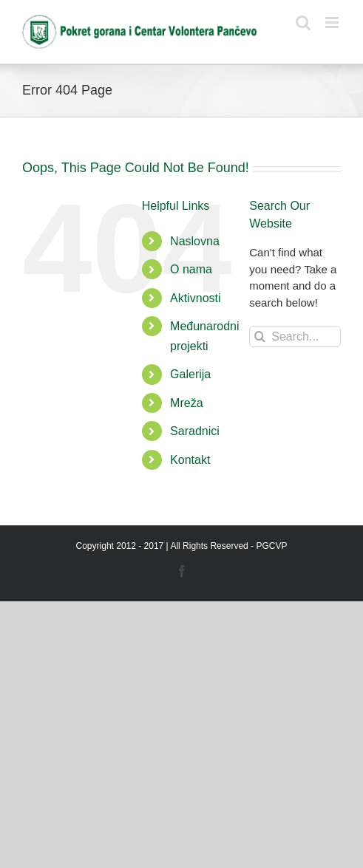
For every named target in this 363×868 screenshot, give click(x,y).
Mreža (186, 403)
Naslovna (195, 241)
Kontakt (190, 460)
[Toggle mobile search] (303, 23)
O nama (191, 269)
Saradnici (195, 431)
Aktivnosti (195, 298)
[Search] (260, 336)
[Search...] (295, 336)
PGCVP (271, 546)
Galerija (190, 374)
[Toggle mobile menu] (333, 23)
